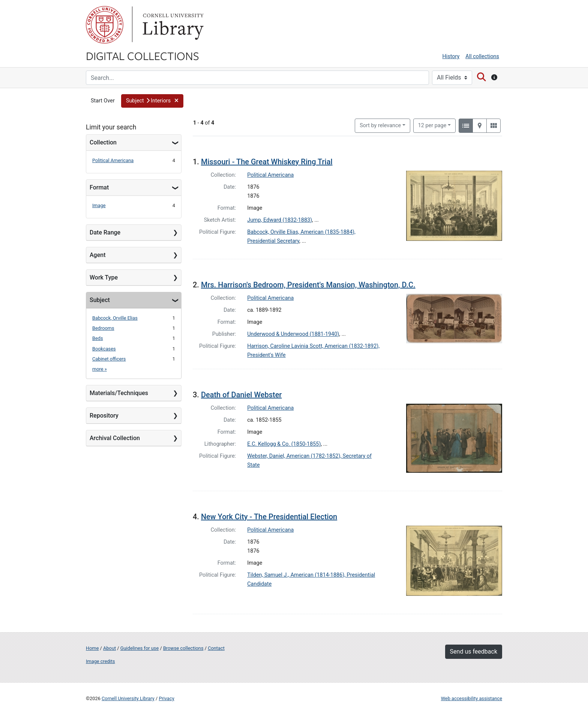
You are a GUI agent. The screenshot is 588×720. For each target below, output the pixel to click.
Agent (97, 255)
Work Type (104, 277)
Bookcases (104, 349)
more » (100, 369)
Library (172, 25)
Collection (103, 142)
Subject (100, 300)
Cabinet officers (109, 359)
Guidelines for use (139, 648)
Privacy (166, 698)
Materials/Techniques (119, 393)
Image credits (100, 661)
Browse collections (183, 648)
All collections (482, 56)
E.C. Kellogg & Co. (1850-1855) (284, 444)
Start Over (103, 101)
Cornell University (105, 25)
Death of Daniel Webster (241, 395)
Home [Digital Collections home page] (92, 648)
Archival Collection (115, 438)
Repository (104, 416)
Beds (98, 338)
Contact (216, 648)
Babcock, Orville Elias (115, 318)
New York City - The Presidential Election (269, 517)
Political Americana (113, 160)
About (109, 648)
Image (99, 205)
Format (99, 187)
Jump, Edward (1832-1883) (280, 220)
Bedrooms (103, 328)
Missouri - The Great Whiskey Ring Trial (267, 162)
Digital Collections (142, 56)
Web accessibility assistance (472, 698)
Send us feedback (474, 652)
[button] (152, 101)
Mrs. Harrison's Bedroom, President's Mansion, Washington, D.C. (308, 285)
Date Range (105, 232)
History (451, 56)
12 (432, 125)
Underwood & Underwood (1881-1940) (293, 334)
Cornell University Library (128, 698)
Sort (380, 126)
